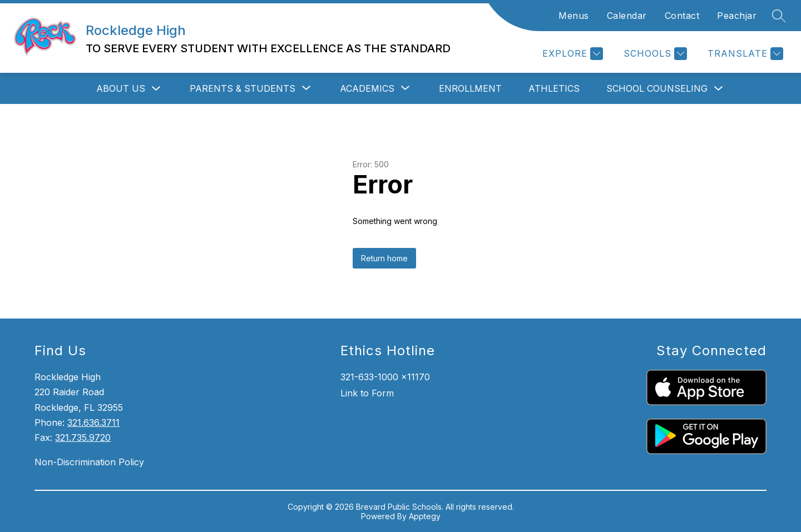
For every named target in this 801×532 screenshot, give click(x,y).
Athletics (554, 88)
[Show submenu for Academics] (367, 88)
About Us (121, 88)
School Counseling (657, 88)
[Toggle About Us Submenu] (156, 89)
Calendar (627, 16)
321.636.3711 (93, 422)
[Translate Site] (744, 54)
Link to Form (367, 393)
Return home (384, 258)
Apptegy (425, 516)
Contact (682, 16)
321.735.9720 (83, 437)
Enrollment (470, 88)
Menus (574, 16)
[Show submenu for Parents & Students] (243, 88)
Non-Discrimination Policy (89, 462)
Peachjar (737, 16)
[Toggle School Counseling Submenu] (719, 89)
